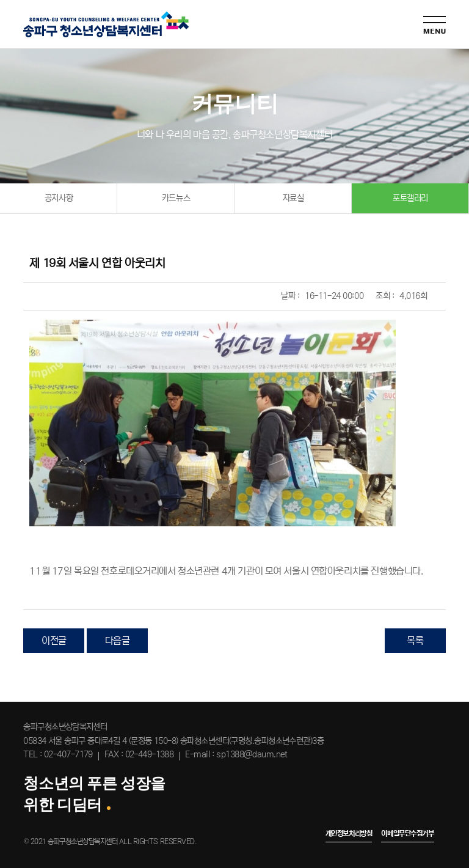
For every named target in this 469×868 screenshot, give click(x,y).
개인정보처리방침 (349, 833)
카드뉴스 (176, 198)
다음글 (118, 641)
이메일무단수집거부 (407, 833)
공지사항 (59, 198)
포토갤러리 (410, 198)
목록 (415, 641)
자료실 (293, 198)
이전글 (54, 641)
